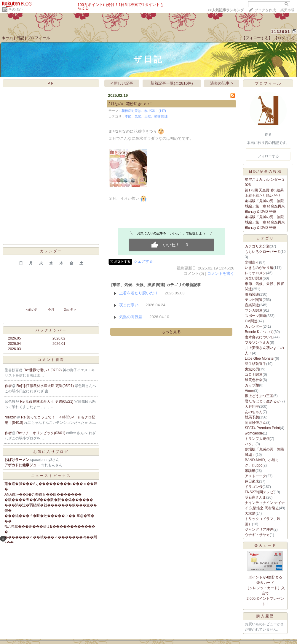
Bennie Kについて (259, 332)
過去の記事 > (222, 83)
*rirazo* (11, 417)
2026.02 (59, 338)
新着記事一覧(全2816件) (172, 83)
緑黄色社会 (254, 380)
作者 (8, 386)
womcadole (254, 433)
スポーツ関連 (256, 316)
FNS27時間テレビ (259, 492)
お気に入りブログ (51, 452)
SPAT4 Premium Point (262, 428)
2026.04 (14, 344)
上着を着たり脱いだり (138, 293)
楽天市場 (288, 10)
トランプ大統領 (257, 439)
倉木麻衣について (259, 337)
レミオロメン (256, 273)
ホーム (7, 38)
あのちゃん (254, 412)
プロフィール (39, 38)
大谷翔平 (252, 407)
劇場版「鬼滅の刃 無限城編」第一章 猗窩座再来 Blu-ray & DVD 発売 (265, 206)
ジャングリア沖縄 (259, 529)
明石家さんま (256, 497)
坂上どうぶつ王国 (259, 396)
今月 (51, 310)
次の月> (70, 310)
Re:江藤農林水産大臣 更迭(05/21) (47, 402)
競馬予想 (252, 417)
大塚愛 (250, 513)
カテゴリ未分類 (257, 246)
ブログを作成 (265, 10)
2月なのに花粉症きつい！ (131, 104)
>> (226, 10)
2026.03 (14, 349)
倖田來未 (252, 481)
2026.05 (14, 338)
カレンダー (254, 326)
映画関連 (252, 294)
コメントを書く (221, 273)
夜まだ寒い (129, 305)
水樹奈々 (252, 262)
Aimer (249, 391)
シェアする (143, 261)
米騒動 (250, 471)
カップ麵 (252, 385)
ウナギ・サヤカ (257, 535)
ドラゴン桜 (254, 487)
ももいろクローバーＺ (263, 252)
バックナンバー (51, 330)
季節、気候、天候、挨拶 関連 (146, 116)
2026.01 (59, 344)
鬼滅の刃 (252, 369)
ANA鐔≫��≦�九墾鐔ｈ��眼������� (43, 494)
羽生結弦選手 (256, 364)
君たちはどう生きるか (263, 401)
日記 (20, 38)
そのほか (15, 9)
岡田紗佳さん (256, 423)
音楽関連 (252, 305)
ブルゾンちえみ (257, 342)
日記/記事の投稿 (265, 172)
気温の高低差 (131, 317)
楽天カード (265, 545)
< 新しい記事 (122, 83)
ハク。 (250, 444)
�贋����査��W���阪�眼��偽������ (49, 500)
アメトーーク (256, 476)
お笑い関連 (254, 278)
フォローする (268, 156)
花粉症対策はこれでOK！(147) (144, 111)
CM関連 (251, 321)
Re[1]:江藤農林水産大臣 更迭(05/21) (46, 386)
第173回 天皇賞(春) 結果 (264, 190)
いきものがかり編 (259, 268)
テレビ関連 (254, 300)
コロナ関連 (254, 375)
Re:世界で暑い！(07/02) (43, 370)
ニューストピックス (51, 476)
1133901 (281, 32)
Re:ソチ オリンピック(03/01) (41, 433)
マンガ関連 (254, 310)
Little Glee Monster (260, 359)
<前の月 (32, 310)
